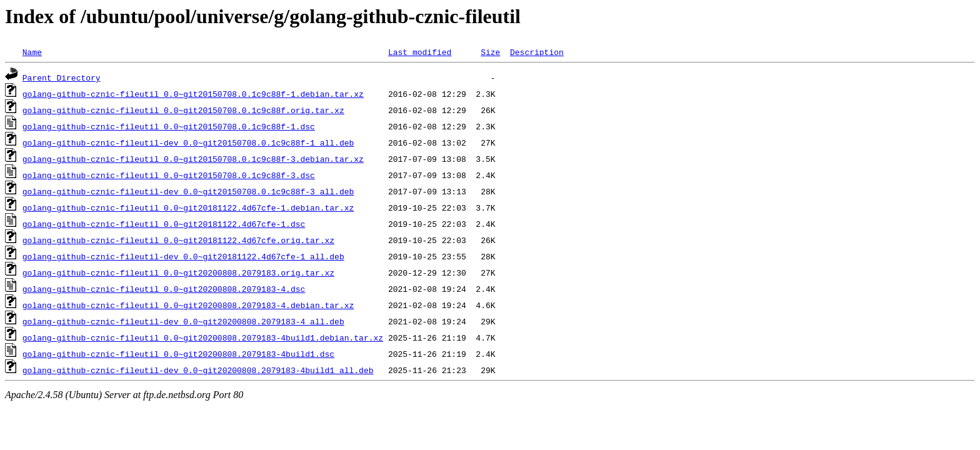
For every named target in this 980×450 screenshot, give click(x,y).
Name (32, 52)
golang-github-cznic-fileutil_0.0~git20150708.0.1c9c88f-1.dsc (169, 126)
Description (537, 52)
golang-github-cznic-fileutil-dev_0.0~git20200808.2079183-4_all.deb (183, 321)
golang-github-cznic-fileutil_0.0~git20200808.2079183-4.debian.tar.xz (188, 305)
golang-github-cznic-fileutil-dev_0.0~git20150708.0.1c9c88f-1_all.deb (188, 142)
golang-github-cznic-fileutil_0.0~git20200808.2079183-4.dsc (164, 289)
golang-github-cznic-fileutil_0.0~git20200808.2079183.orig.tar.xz (178, 272)
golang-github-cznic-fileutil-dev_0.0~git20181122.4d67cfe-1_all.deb (183, 256)
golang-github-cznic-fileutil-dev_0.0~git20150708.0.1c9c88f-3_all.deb (188, 191)
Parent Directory (62, 77)
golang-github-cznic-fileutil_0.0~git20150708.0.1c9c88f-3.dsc (169, 175)
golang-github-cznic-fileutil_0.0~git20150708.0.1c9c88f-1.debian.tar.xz (193, 94)
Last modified (420, 52)
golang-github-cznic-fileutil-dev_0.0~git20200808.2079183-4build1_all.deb (198, 370)
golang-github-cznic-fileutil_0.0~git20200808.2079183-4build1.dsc (178, 354)
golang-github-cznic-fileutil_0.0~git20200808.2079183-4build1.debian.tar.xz (203, 337)
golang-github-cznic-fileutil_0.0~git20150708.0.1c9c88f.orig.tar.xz (183, 110)
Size (490, 52)
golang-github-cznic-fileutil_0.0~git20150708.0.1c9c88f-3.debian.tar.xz (193, 159)
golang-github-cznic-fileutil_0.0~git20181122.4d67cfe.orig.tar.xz (178, 240)
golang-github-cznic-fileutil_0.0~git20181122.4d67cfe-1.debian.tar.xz (188, 207)
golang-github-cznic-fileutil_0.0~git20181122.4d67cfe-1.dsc (164, 224)
